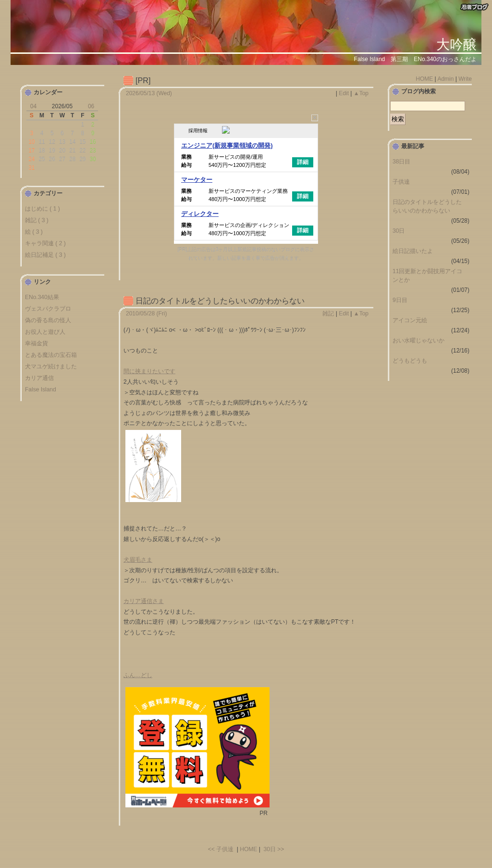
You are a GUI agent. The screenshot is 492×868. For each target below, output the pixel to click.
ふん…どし (138, 675)
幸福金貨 (37, 343)
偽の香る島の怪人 (48, 320)
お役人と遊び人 (45, 332)
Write (465, 79)
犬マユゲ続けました (51, 366)
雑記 (328, 314)
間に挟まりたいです (149, 371)
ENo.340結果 (42, 297)
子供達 (401, 182)
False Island (41, 390)
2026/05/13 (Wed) (149, 93)
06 (91, 106)
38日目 (401, 162)
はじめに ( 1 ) (43, 209)
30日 (399, 231)
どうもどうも (410, 361)
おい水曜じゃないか (418, 340)
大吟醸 (456, 44)
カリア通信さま (144, 601)
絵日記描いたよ (413, 251)
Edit (344, 93)
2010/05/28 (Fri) (146, 314)
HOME (248, 849)
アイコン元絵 (410, 320)
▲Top (361, 93)
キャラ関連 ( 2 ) (45, 243)
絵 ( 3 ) (34, 232)
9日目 (400, 300)
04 (33, 106)
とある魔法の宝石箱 (51, 355)
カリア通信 (39, 378)
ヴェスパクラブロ (48, 309)
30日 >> (274, 849)
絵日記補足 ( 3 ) (45, 255)
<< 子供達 (221, 849)
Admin (445, 79)
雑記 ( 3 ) (37, 220)
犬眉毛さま (138, 560)
